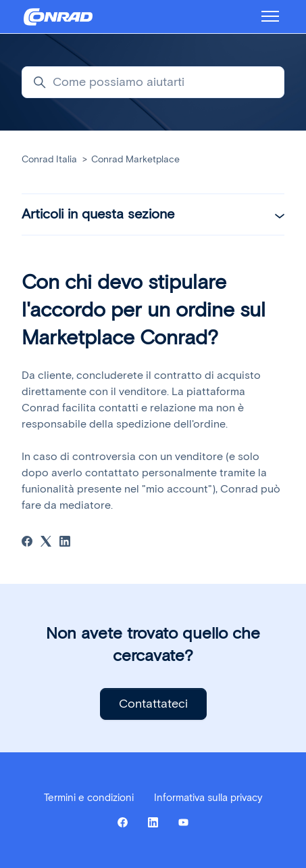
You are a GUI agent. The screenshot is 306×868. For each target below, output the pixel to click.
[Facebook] (27, 543)
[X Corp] (46, 543)
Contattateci (153, 704)
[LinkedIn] (65, 543)
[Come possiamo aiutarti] (153, 82)
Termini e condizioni (89, 798)
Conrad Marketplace (135, 159)
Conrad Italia (49, 159)
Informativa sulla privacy (208, 798)
